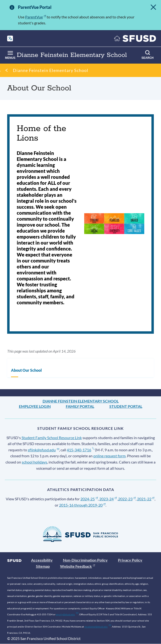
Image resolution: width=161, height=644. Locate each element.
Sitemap (43, 566)
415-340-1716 (80, 450)
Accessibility (42, 560)
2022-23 (127, 499)
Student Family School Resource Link (52, 438)
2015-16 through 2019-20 (82, 505)
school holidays (34, 462)
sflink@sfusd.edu (43, 450)
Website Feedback (78, 566)
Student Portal (126, 406)
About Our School (26, 370)
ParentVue (36, 17)
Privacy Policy (130, 560)
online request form (109, 456)
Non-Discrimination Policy (85, 560)
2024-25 (89, 499)
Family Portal (80, 406)
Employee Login (35, 406)
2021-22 (146, 499)
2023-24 (108, 499)
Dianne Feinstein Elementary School (51, 70)
